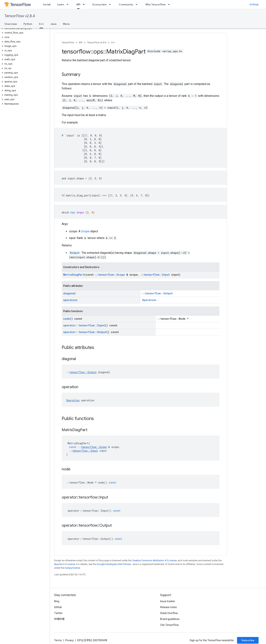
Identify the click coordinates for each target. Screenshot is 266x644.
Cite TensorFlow (169, 625)
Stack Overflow (169, 613)
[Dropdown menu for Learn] (69, 4)
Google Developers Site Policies (114, 564)
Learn (61, 4)
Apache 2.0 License (65, 564)
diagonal (69, 293)
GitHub (254, 4)
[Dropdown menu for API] (85, 4)
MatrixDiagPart (74, 275)
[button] (24, 28)
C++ (113, 42)
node (66, 319)
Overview (11, 24)
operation (70, 300)
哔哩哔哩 (59, 619)
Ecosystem (100, 4)
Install (47, 4)
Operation (149, 300)
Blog (57, 601)
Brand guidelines (170, 619)
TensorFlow (68, 42)
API (81, 42)
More (66, 24)
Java (53, 24)
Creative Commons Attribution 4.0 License (154, 560)
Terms (58, 640)
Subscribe (248, 640)
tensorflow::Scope (111, 275)
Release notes (168, 607)
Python (28, 24)
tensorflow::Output (159, 293)
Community (126, 4)
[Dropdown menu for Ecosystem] (111, 4)
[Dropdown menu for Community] (138, 4)
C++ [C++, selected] (41, 24)
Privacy (69, 640)
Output (75, 253)
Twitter (58, 613)
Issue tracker (168, 601)
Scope (85, 231)
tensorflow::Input (157, 275)
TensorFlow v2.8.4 (20, 16)
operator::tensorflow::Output (85, 332)
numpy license (72, 568)
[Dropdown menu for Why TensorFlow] (170, 4)
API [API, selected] (78, 4)
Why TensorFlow (155, 4)
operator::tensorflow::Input (84, 325)
